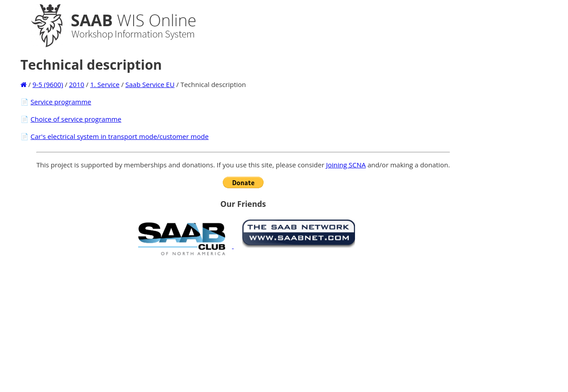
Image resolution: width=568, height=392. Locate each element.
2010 (77, 84)
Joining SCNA (346, 165)
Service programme (61, 102)
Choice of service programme (76, 119)
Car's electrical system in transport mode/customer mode (120, 136)
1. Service (105, 84)
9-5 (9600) (48, 84)
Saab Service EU (150, 84)
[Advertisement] (243, 324)
